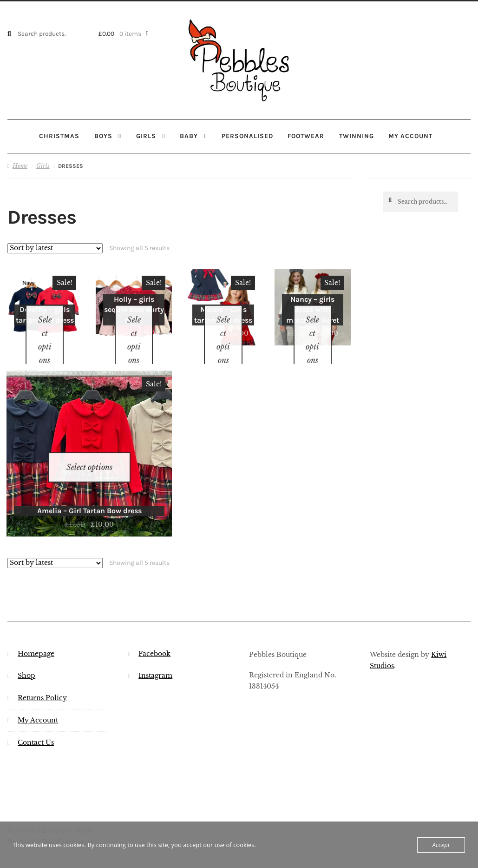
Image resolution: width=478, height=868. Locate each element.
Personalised (247, 136)
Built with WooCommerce (51, 818)
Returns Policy (42, 674)
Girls (146, 136)
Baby (189, 136)
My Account (38, 696)
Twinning (357, 136)
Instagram (155, 652)
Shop (26, 652)
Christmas (59, 136)
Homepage (36, 629)
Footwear (306, 136)
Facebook (154, 629)
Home (20, 165)
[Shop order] (55, 248)
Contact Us (36, 718)
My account (410, 136)
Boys (103, 136)
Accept (441, 845)
